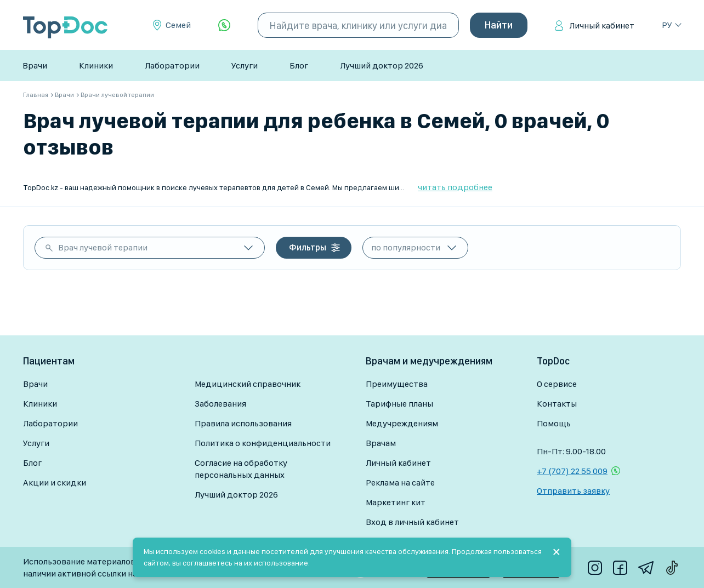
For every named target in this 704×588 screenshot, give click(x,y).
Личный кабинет (602, 25)
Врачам (381, 443)
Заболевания (220, 404)
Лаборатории (172, 65)
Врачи (35, 65)
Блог (299, 65)
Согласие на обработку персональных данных (241, 469)
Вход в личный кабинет (412, 522)
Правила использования (243, 423)
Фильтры (308, 247)
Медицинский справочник (248, 384)
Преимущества (397, 384)
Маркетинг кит (396, 502)
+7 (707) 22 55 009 (572, 471)
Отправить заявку (573, 491)
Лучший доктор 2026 (382, 65)
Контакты (557, 404)
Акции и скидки (55, 483)
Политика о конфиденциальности (263, 443)
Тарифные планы (399, 404)
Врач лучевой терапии (103, 247)
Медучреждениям (402, 423)
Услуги (245, 65)
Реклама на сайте (400, 483)
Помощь (554, 423)
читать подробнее (455, 187)
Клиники (96, 65)
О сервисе (557, 384)
